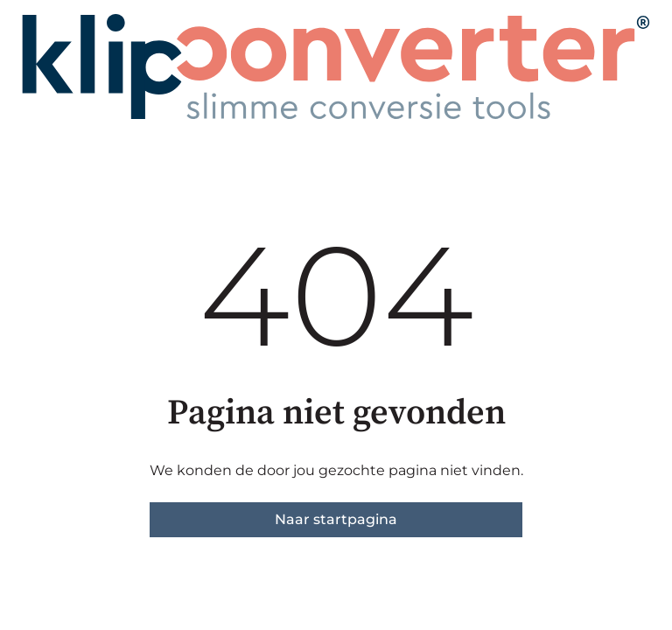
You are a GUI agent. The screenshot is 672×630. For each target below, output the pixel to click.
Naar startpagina (336, 519)
